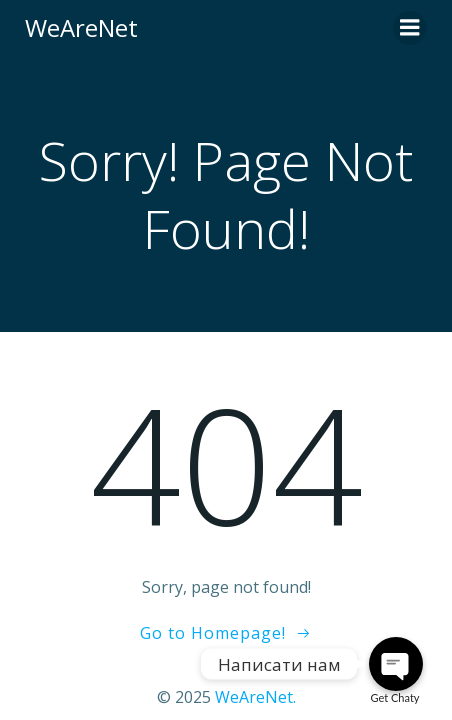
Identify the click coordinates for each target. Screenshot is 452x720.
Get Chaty (395, 697)
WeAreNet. (255, 697)
